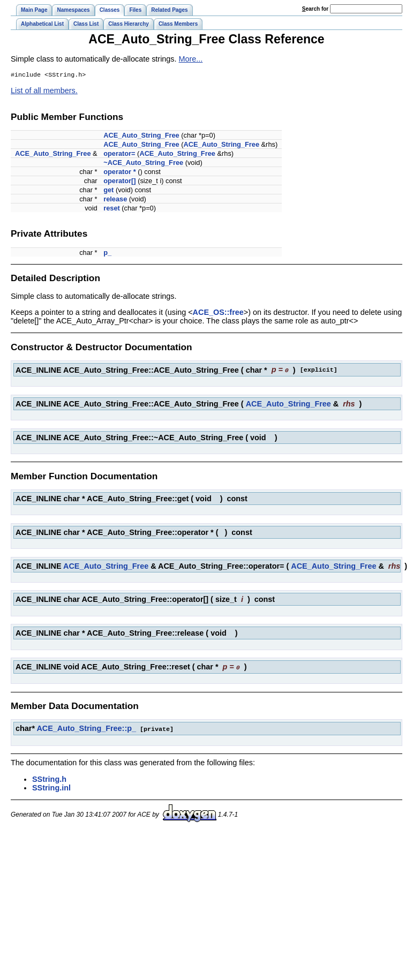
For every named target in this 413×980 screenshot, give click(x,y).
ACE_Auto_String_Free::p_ (86, 728)
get (108, 191)
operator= (119, 154)
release (115, 200)
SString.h (49, 779)
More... (191, 59)
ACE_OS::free (218, 313)
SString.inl (51, 787)
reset (112, 209)
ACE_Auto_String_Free (141, 136)
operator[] (119, 182)
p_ (107, 254)
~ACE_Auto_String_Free (143, 164)
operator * (119, 173)
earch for (315, 9)
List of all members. (44, 92)
